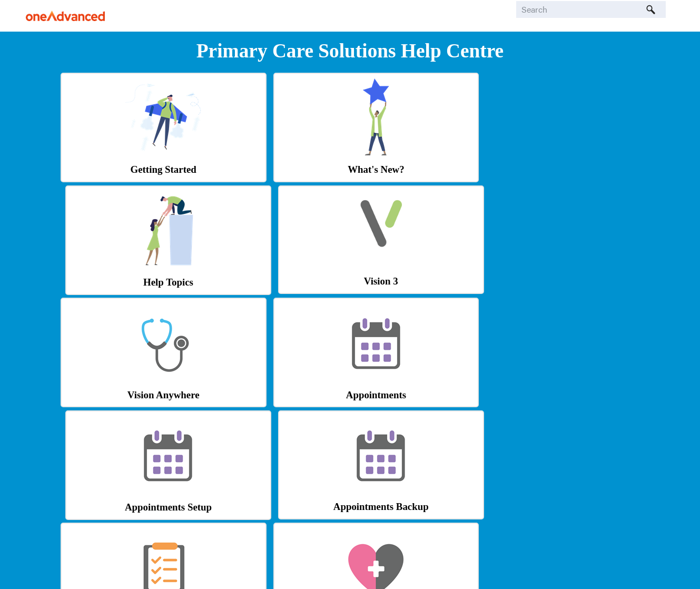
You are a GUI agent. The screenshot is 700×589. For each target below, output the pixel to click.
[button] (651, 9)
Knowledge (422, 507)
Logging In (568, 393)
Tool (276, 521)
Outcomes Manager (422, 394)
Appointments (276, 282)
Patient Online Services (276, 394)
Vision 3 (568, 169)
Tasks (130, 394)
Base (422, 521)
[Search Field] (591, 9)
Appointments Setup (422, 282)
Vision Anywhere (130, 282)
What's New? (276, 170)
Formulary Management (276, 507)
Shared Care (130, 507)
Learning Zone (568, 507)
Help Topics (422, 170)
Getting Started (130, 170)
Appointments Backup (568, 282)
